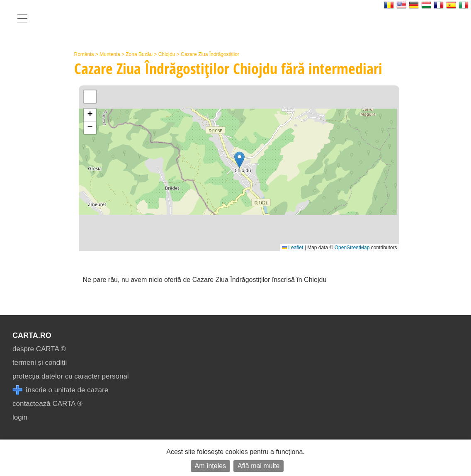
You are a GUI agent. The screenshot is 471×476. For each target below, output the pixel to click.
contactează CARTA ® (47, 404)
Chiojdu (167, 54)
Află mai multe (259, 466)
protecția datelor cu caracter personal (71, 376)
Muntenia (110, 54)
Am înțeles (211, 466)
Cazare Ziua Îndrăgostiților (210, 54)
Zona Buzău (139, 54)
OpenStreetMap (352, 248)
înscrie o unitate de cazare (60, 390)
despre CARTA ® (39, 349)
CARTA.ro (32, 335)
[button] (239, 160)
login (20, 417)
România (84, 54)
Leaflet (293, 248)
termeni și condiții (40, 363)
